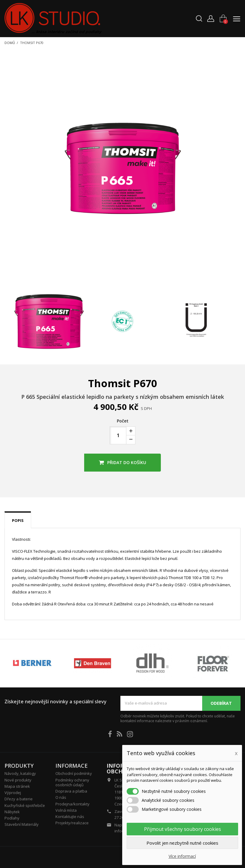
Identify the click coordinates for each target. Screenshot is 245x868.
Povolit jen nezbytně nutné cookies (182, 843)
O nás (61, 797)
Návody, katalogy (20, 773)
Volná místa (66, 810)
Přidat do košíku (123, 462)
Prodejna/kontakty (72, 804)
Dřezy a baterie (19, 799)
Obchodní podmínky (74, 773)
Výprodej (13, 793)
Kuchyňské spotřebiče (25, 805)
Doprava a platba (71, 791)
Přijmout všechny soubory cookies (183, 829)
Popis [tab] (18, 520)
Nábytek (12, 812)
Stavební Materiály (22, 824)
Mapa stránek (17, 786)
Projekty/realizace (72, 823)
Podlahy (12, 818)
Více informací (182, 856)
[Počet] (118, 435)
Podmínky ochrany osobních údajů (72, 782)
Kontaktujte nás (70, 817)
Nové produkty (18, 780)
